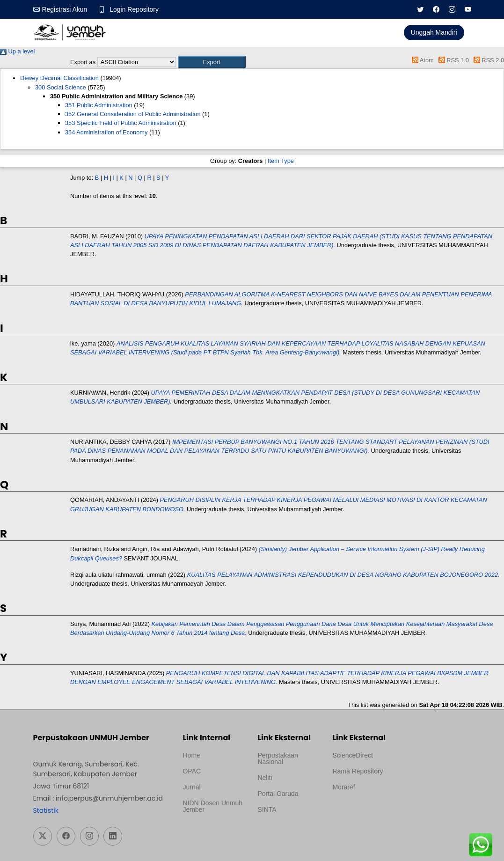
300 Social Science (61, 87)
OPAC (192, 771)
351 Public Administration (99, 105)
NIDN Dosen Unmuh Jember (212, 806)
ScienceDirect (352, 755)
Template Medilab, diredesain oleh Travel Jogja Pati (284, 832)
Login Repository (135, 9)
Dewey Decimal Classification (59, 78)
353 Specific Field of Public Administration (121, 123)
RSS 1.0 (452, 60)
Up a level (17, 51)
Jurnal (191, 787)
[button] (212, 62)
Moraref (343, 787)
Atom (421, 60)
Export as (83, 62)
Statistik (46, 810)
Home (191, 755)
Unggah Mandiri (434, 32)
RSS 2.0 (487, 60)
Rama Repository (358, 771)
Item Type (281, 161)
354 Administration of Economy (106, 132)
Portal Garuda (278, 794)
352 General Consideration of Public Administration (133, 114)
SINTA (267, 809)
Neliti (265, 778)
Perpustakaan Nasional (278, 758)
